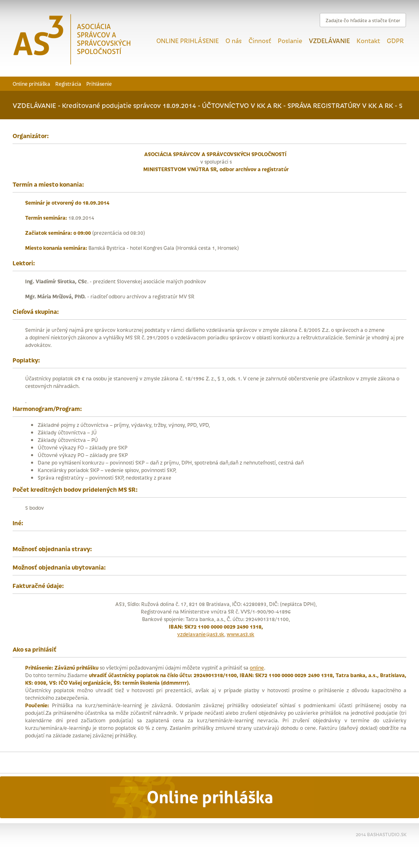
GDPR (395, 40)
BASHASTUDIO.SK (387, 834)
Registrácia (68, 83)
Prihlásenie (99, 83)
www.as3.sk (241, 634)
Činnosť (260, 40)
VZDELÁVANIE (329, 40)
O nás (234, 40)
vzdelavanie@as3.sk (201, 634)
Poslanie (290, 40)
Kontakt (368, 40)
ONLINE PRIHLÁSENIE (188, 40)
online (257, 667)
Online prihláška (31, 83)
